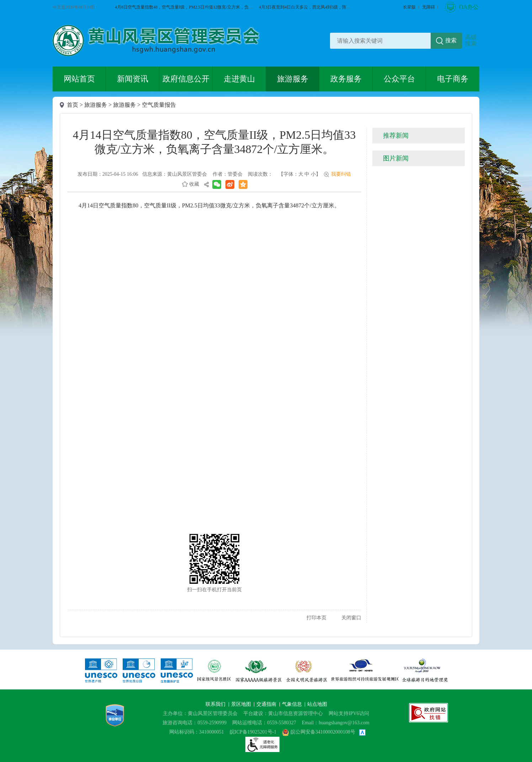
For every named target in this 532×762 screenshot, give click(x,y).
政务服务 (346, 79)
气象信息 (293, 704)
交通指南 (267, 704)
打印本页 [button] (316, 618)
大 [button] (301, 174)
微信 (520, 99)
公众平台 (399, 79)
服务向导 (520, 173)
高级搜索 (471, 40)
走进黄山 (239, 79)
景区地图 (242, 704)
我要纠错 (341, 174)
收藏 (194, 184)
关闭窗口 (351, 618)
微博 (520, 124)
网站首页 (79, 79)
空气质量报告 (159, 105)
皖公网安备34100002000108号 (319, 732)
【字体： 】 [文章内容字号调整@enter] (300, 174)
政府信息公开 (186, 79)
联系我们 (216, 704)
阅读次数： (260, 174)
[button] (409, 7)
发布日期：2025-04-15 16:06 (108, 174)
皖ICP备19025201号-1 (253, 732)
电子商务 (453, 79)
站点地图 (317, 704)
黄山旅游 (520, 148)
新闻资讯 (133, 79)
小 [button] (313, 174)
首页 (73, 105)
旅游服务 (293, 79)
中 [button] (307, 174)
